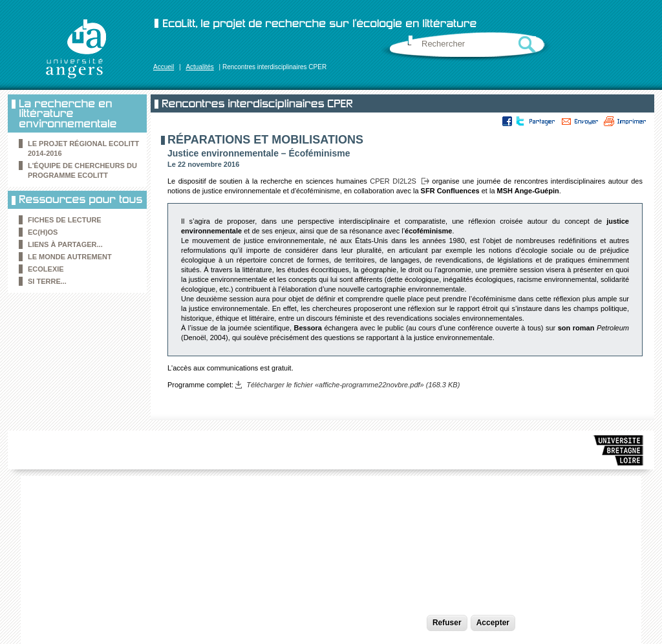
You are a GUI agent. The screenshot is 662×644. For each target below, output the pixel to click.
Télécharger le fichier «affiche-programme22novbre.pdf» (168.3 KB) (353, 385)
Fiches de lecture (65, 220)
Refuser (447, 623)
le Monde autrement (70, 257)
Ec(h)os (43, 232)
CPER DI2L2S (393, 181)
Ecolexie (46, 269)
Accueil (164, 67)
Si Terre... (47, 281)
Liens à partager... (65, 244)
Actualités (199, 67)
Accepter (493, 623)
